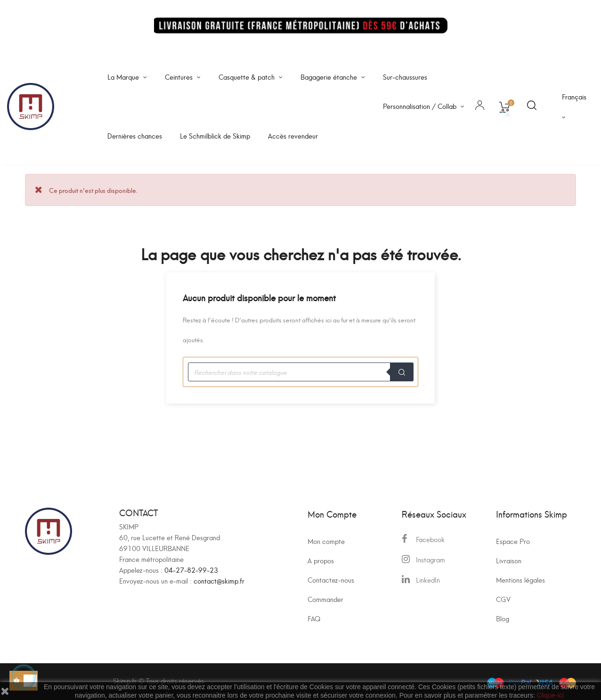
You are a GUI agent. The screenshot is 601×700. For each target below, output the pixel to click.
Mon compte (326, 541)
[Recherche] (300, 372)
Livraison (509, 560)
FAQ (314, 618)
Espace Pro (513, 541)
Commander (325, 599)
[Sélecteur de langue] (574, 107)
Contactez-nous (331, 580)
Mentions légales (520, 580)
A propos (321, 560)
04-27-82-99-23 (191, 570)
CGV (503, 599)
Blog (503, 618)
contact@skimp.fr (219, 581)
